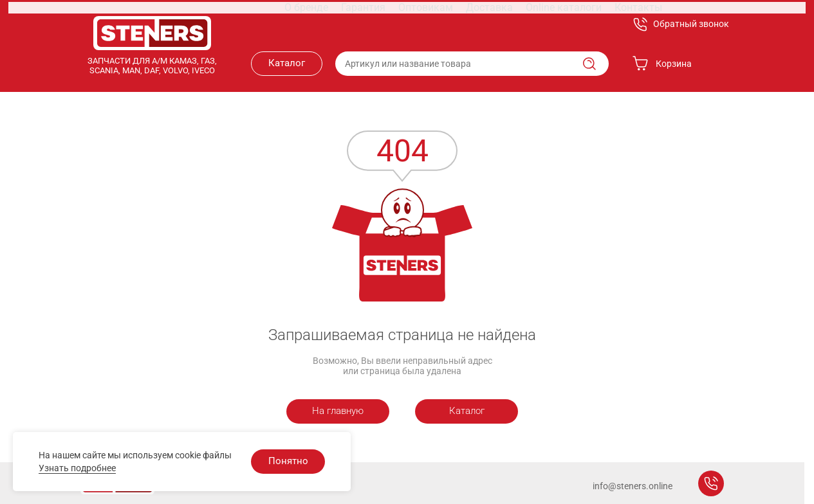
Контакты (576, 24)
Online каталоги (509, 24)
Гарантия (327, 24)
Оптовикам (384, 24)
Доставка (442, 24)
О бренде (275, 24)
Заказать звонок (711, 483)
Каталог (287, 63)
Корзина (662, 64)
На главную (338, 411)
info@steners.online (633, 486)
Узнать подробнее (77, 468)
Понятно (288, 461)
